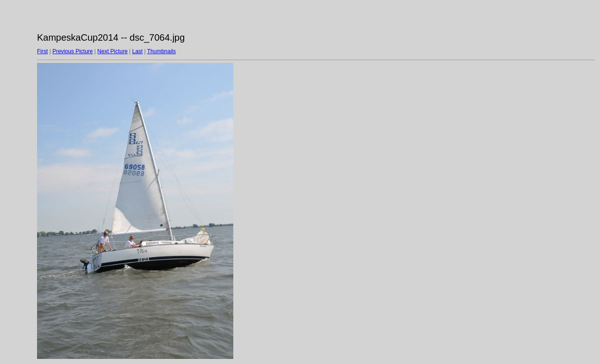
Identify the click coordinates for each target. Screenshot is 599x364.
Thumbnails (162, 51)
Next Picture (112, 51)
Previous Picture (72, 51)
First (42, 51)
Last (137, 51)
